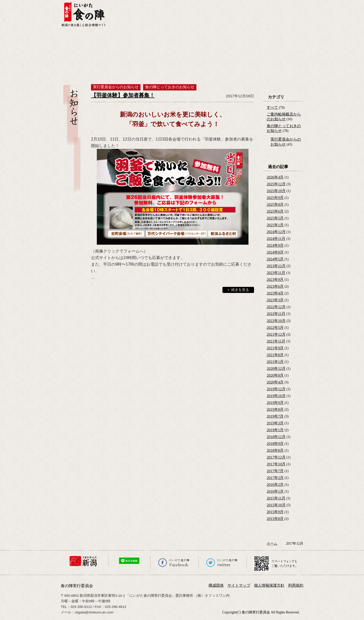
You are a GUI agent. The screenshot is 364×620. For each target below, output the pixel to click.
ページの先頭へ (360, 608)
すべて (272, 107)
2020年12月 (276, 369)
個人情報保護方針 (269, 585)
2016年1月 (275, 491)
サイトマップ (239, 585)
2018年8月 (275, 450)
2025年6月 (275, 211)
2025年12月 (276, 184)
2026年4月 (275, 177)
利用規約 (296, 585)
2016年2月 (275, 485)
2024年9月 (275, 245)
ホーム (272, 544)
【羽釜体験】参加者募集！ (123, 95)
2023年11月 (276, 273)
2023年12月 (276, 266)
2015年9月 (275, 512)
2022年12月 (276, 307)
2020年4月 (275, 382)
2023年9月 (275, 280)
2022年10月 (276, 321)
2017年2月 (275, 478)
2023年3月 (275, 300)
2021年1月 (275, 362)
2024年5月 (275, 259)
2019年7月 (275, 416)
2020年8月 (275, 375)
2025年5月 (275, 218)
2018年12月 (276, 437)
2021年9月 (275, 348)
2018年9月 (275, 444)
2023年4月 (275, 293)
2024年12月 (276, 232)
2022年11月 (276, 314)
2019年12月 (276, 389)
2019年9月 (275, 403)
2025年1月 (275, 225)
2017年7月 (275, 471)
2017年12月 (276, 457)
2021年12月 (276, 334)
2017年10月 (276, 464)
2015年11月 (276, 498)
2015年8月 (275, 519)
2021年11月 (276, 341)
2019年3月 (275, 423)
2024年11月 (276, 239)
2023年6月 (275, 286)
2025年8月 (275, 204)
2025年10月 (276, 191)
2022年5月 (275, 328)
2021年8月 (275, 355)
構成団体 (216, 585)
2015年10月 (276, 505)
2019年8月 (275, 409)
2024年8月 (275, 252)
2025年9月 (275, 198)
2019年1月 (275, 430)
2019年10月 (276, 396)
